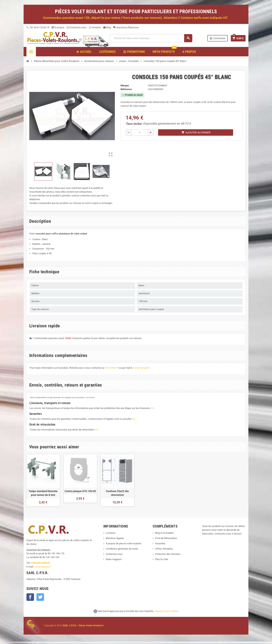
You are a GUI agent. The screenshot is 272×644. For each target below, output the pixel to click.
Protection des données (168, 554)
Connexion (217, 38)
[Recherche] (151, 38)
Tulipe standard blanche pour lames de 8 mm (43, 493)
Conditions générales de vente (122, 549)
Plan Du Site (162, 559)
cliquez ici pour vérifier (166, 611)
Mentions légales (115, 538)
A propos (58, 27)
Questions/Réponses (126, 27)
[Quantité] (140, 132)
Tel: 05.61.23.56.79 (38, 27)
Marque (125, 85)
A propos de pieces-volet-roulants (124, 543)
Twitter (40, 597)
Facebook (30, 597)
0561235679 (111, 368)
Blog (107, 27)
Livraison (111, 533)
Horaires (95, 27)
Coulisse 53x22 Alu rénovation (117, 493)
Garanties (160, 543)
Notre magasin (114, 559)
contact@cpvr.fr (141, 368)
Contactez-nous (77, 27)
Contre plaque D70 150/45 (80, 491)
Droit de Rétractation (166, 538)
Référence (126, 89)
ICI (152, 408)
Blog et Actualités (164, 533)
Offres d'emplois (164, 549)
